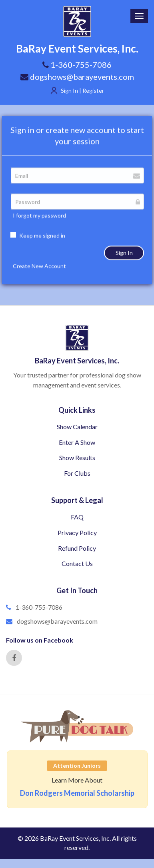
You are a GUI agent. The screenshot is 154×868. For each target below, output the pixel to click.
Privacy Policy (77, 532)
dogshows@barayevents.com (77, 77)
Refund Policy (77, 548)
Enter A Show (77, 442)
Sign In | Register (82, 90)
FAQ (77, 517)
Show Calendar (77, 427)
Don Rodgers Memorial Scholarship (77, 793)
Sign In (124, 263)
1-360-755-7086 (39, 607)
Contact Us (77, 563)
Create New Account (39, 277)
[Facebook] (14, 658)
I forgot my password (39, 226)
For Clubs (77, 473)
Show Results (77, 457)
